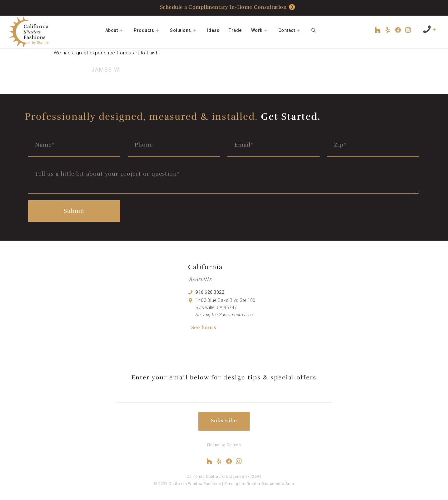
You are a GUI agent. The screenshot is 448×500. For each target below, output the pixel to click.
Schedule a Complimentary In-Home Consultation (228, 7)
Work (262, 30)
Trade (235, 30)
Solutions (186, 30)
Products (149, 30)
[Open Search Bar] (314, 30)
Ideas (213, 30)
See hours (204, 327)
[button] (123, 30)
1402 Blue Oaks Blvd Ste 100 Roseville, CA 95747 (226, 307)
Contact (292, 30)
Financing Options (224, 445)
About (117, 30)
